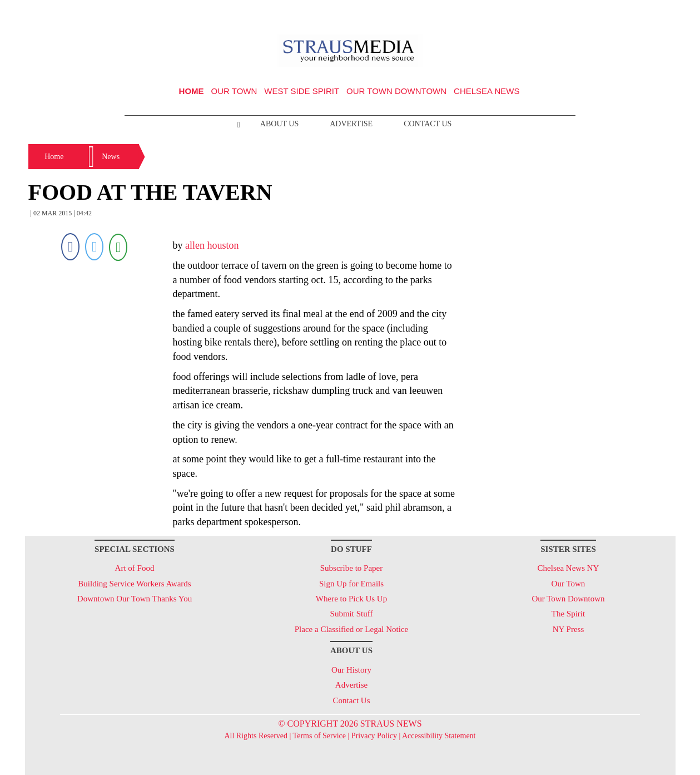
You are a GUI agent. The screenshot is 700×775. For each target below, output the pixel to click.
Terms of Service (319, 736)
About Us (279, 124)
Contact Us (428, 124)
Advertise (351, 124)
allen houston (212, 245)
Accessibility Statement (439, 736)
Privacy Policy (374, 736)
